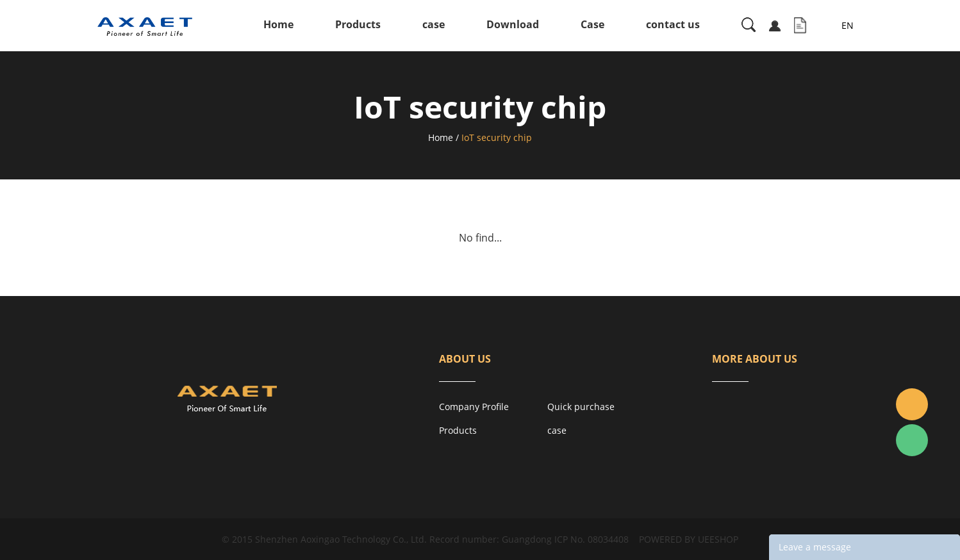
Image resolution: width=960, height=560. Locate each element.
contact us (673, 24)
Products (358, 24)
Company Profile (474, 407)
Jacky (912, 404)
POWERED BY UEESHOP (689, 539)
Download (513, 24)
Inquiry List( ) (800, 26)
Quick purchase (581, 407)
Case (592, 24)
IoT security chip (497, 137)
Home (278, 24)
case (434, 24)
